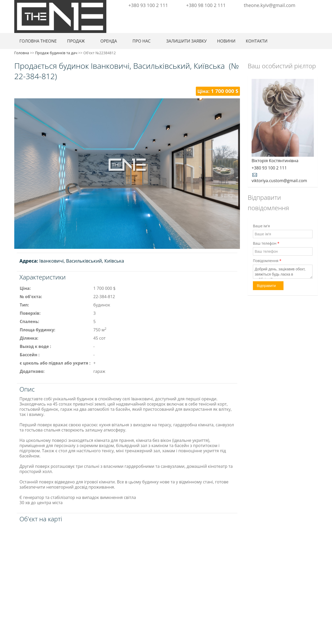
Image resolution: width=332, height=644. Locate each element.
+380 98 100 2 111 (206, 5)
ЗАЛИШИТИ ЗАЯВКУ (186, 41)
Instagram (305, 15)
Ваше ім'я (261, 226)
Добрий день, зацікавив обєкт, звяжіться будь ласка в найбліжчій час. (283, 272)
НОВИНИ (226, 41)
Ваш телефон (266, 243)
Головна (22, 53)
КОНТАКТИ (257, 41)
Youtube (314, 15)
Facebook (298, 15)
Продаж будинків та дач (56, 53)
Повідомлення (267, 261)
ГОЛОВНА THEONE (38, 41)
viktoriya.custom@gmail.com (279, 178)
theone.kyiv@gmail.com (270, 5)
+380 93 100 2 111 (148, 5)
